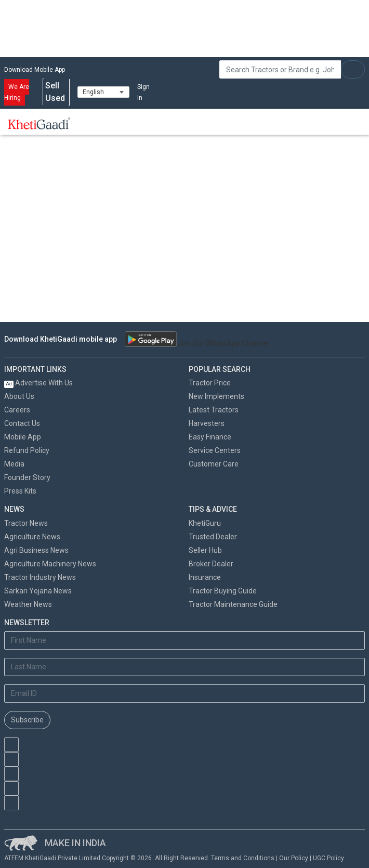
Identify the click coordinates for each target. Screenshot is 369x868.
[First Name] (184, 640)
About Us (19, 396)
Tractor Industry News (40, 577)
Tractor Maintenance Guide (233, 604)
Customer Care (214, 464)
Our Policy (294, 858)
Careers (17, 410)
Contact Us (22, 423)
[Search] (280, 69)
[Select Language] (103, 92)
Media (14, 464)
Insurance (205, 577)
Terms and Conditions (243, 858)
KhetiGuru (205, 523)
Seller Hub (205, 550)
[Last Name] (184, 667)
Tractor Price (210, 383)
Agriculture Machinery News (50, 564)
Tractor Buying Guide (223, 591)
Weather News (28, 604)
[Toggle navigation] (93, 123)
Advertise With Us (38, 383)
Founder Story (27, 477)
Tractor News (26, 523)
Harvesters (207, 423)
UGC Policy (328, 858)
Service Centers (215, 450)
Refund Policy (27, 450)
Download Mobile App (35, 70)
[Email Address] (184, 694)
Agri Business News (36, 550)
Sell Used (56, 92)
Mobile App (23, 437)
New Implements (216, 396)
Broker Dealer (211, 564)
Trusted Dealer (213, 537)
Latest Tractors (214, 410)
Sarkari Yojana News (38, 591)
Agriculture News (32, 537)
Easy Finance (210, 437)
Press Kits (20, 491)
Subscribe (27, 720)
